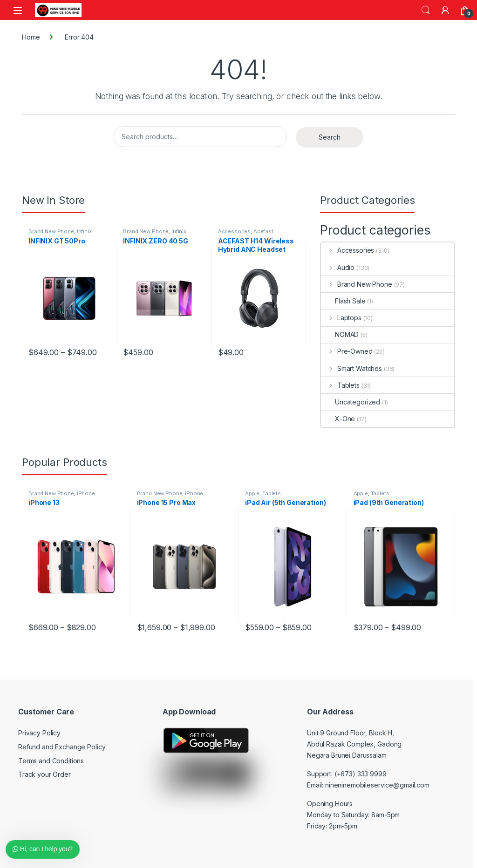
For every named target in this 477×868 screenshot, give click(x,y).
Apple (252, 493)
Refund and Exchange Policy (62, 747)
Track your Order (44, 774)
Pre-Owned (347, 351)
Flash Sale (343, 301)
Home (31, 37)
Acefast (263, 231)
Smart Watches (351, 368)
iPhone (86, 493)
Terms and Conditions (51, 761)
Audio (338, 267)
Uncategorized (351, 402)
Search (426, 10)
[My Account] (445, 10)
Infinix (84, 231)
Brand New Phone (51, 231)
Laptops (341, 318)
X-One (338, 419)
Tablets (340, 385)
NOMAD (340, 334)
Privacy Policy (39, 733)
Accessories (234, 231)
